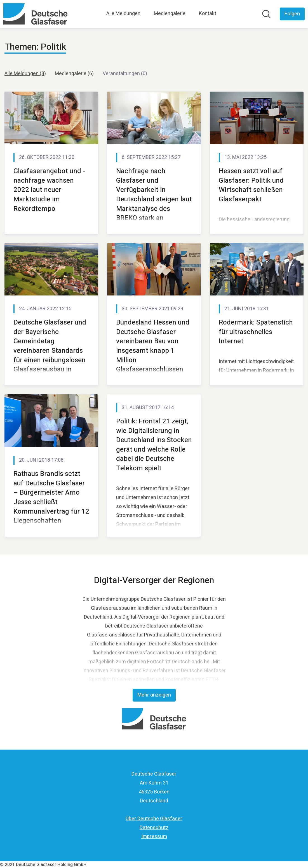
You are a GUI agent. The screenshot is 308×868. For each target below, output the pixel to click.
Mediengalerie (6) (74, 74)
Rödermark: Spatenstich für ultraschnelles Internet (256, 332)
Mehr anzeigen (154, 695)
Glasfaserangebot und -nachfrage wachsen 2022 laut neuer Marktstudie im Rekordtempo (49, 190)
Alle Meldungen (123, 14)
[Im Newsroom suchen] (266, 14)
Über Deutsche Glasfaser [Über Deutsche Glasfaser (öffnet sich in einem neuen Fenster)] (154, 819)
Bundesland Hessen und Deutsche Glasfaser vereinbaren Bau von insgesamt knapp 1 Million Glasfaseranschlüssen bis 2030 (153, 351)
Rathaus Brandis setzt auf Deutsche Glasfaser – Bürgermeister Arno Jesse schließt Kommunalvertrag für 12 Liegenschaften (51, 497)
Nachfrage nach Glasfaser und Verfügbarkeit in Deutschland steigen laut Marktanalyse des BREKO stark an (154, 195)
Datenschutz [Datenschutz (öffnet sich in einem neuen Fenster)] (154, 828)
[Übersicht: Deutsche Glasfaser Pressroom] (35, 14)
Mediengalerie (170, 14)
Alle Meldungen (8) (25, 74)
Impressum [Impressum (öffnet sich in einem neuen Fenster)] (154, 837)
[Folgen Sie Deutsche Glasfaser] (292, 14)
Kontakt (208, 14)
